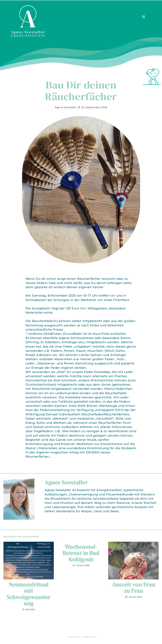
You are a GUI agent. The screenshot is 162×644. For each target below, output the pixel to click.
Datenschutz (90, 637)
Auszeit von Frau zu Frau (134, 588)
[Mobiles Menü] (144, 17)
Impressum (74, 637)
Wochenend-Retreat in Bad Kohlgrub (81, 553)
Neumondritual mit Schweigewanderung (29, 594)
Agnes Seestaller (66, 107)
